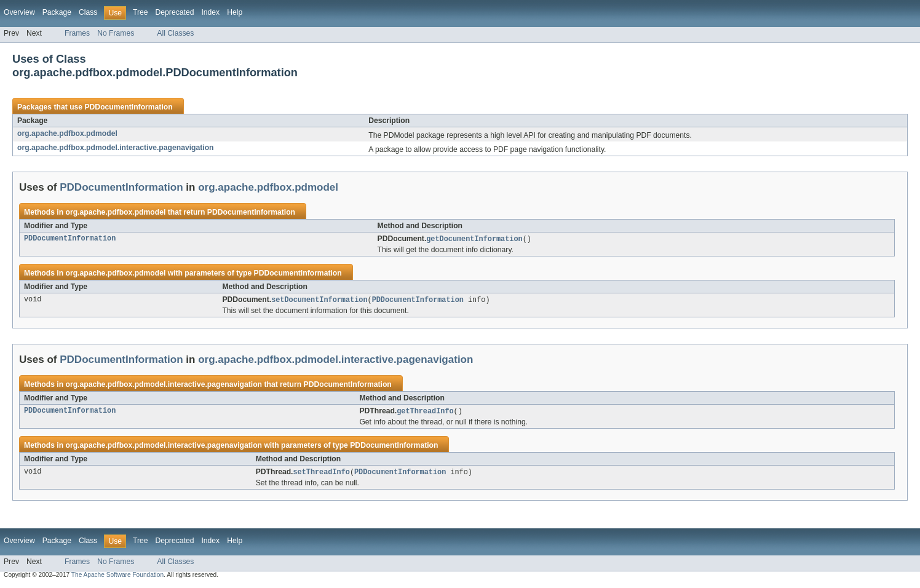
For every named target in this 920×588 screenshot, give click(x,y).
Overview (19, 12)
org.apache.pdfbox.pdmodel (67, 133)
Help (235, 12)
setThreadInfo (322, 474)
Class (88, 12)
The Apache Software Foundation (117, 577)
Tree (141, 12)
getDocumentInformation (474, 239)
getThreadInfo (425, 413)
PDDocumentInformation (128, 107)
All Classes (175, 33)
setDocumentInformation (319, 301)
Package (57, 12)
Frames (77, 33)
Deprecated (175, 12)
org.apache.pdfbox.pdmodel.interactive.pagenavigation (116, 148)
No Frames (116, 33)
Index (210, 12)
